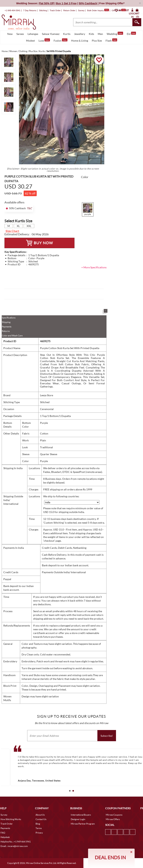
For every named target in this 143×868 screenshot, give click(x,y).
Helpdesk (5, 837)
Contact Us (41, 819)
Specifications (9, 318)
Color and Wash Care (12, 336)
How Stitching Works (11, 819)
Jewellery (80, 34)
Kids (91, 34)
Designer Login (78, 819)
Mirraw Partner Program (83, 824)
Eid (131, 34)
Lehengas (33, 34)
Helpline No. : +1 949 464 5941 (16, 842)
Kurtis (67, 34)
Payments (7, 327)
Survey (81, 10)
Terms (39, 828)
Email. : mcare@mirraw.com (14, 846)
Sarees (20, 34)
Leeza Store (47, 395)
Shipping (6, 322)
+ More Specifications (94, 267)
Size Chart (12, 231)
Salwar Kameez (51, 34)
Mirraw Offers (113, 819)
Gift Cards (119, 10)
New (10, 34)
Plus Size (97, 41)
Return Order (69, 10)
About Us (40, 815)
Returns (6, 331)
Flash (111, 40)
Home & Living (80, 41)
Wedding (115, 34)
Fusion (61, 40)
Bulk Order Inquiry (95, 10)
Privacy (39, 833)
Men (100, 34)
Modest (30, 41)
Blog (38, 824)
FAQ (3, 833)
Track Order (55, 10)
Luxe (44, 40)
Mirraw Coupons (114, 815)
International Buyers (81, 815)
